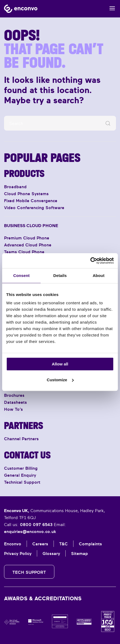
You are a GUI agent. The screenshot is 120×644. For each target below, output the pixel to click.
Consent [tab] (21, 275)
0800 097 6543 (36, 524)
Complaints (90, 544)
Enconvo (13, 544)
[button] (113, 9)
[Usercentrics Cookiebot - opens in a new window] (90, 261)
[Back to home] (21, 9)
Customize (60, 380)
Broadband (15, 187)
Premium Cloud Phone (27, 238)
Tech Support (29, 572)
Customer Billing (21, 468)
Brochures (14, 395)
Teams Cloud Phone (24, 252)
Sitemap (80, 553)
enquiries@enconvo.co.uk (30, 531)
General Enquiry (20, 475)
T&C (63, 544)
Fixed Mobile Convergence (31, 201)
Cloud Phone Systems (26, 194)
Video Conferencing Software (34, 208)
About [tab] (98, 275)
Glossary (51, 553)
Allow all (60, 364)
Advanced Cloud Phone (28, 245)
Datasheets (15, 402)
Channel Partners (21, 439)
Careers (40, 544)
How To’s (13, 409)
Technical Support (22, 482)
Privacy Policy (18, 553)
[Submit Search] (108, 123)
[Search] (60, 123)
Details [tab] (60, 275)
